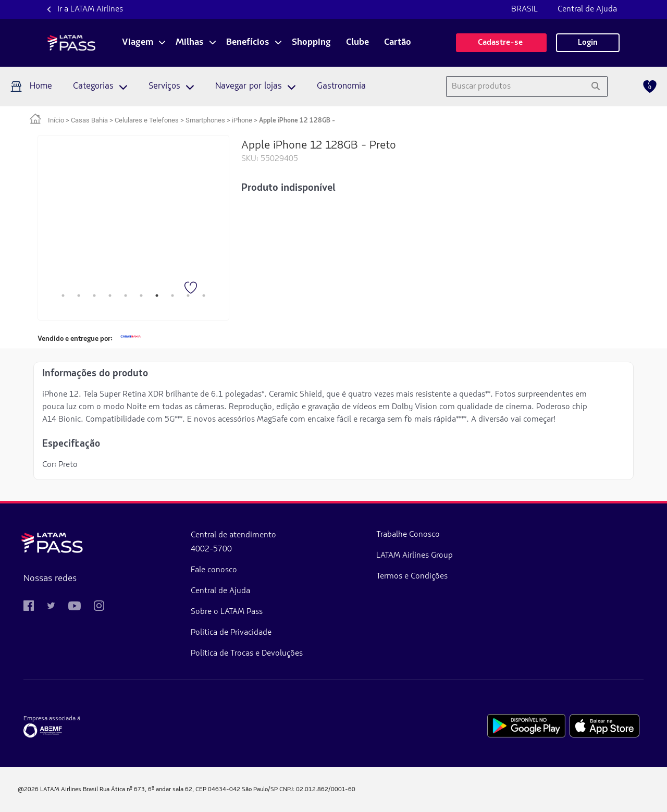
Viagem (138, 43)
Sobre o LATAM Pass (171, 612)
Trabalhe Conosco (297, 535)
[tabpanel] (133, 220)
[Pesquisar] (595, 87)
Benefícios (248, 43)
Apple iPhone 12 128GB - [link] (297, 121)
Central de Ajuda (587, 9)
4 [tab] (110, 296)
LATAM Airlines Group (303, 556)
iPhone (242, 120)
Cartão (398, 43)
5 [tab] (126, 296)
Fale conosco (158, 570)
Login (588, 43)
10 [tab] (204, 296)
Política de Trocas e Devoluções (191, 654)
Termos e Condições (300, 576)
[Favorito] (192, 289)
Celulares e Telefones (147, 120)
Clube (357, 43)
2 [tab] (79, 296)
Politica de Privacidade (175, 633)
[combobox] (515, 87)
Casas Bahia (89, 120)
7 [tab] (157, 296)
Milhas (190, 43)
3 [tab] (94, 296)
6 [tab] (141, 296)
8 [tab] (172, 296)
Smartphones (205, 120)
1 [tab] (63, 296)
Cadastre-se (501, 43)
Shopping (311, 43)
